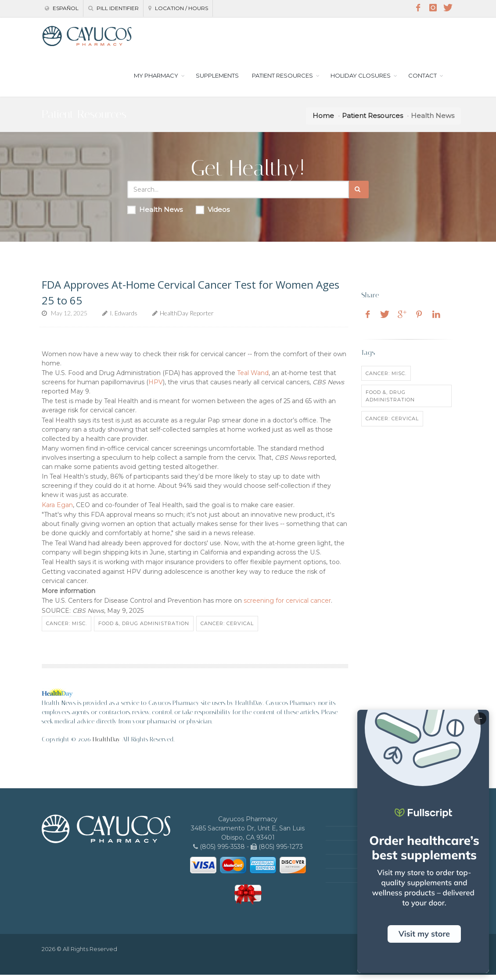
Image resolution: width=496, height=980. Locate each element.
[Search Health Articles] (238, 195)
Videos (213, 215)
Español (62, 8)
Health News (155, 215)
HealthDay (106, 745)
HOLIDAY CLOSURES (361, 81)
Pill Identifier (113, 8)
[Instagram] (433, 8)
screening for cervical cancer (287, 606)
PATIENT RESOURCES (282, 81)
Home (323, 121)
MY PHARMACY (156, 81)
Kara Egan (57, 510)
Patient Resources (372, 121)
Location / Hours (178, 8)
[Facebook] (418, 8)
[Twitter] (448, 8)
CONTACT (422, 81)
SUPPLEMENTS (217, 81)
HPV (156, 387)
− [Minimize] (480, 719)
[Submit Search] (359, 195)
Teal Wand (253, 378)
